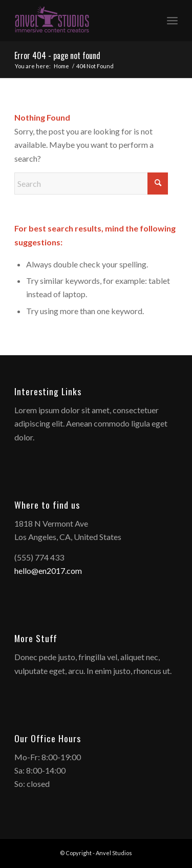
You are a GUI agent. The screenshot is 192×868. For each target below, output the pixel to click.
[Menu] (172, 21)
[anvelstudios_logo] (80, 21)
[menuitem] (172, 21)
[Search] (91, 184)
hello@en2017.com (48, 571)
